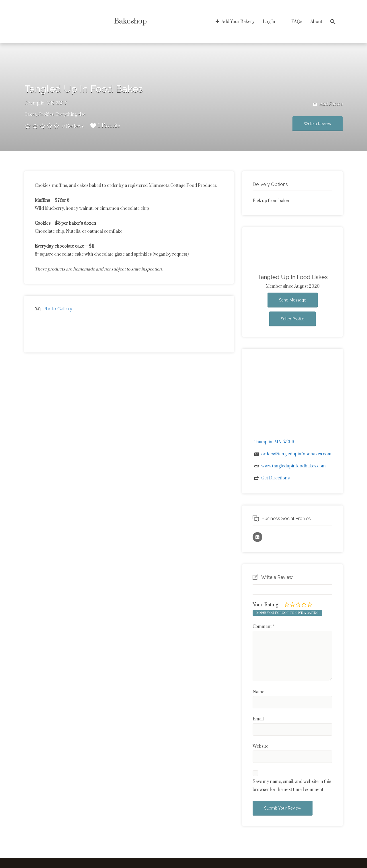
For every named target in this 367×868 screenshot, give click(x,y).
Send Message (293, 300)
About (316, 22)
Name (258, 692)
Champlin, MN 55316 (46, 103)
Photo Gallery (58, 309)
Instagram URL (257, 537)
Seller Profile (292, 319)
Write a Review (318, 124)
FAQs (297, 22)
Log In (269, 22)
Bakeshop (130, 21)
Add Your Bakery (238, 22)
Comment (263, 627)
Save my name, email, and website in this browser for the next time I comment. (292, 786)
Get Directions (275, 478)
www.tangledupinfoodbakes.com (293, 466)
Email (258, 719)
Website (260, 746)
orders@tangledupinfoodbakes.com (296, 454)
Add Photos (328, 104)
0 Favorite (105, 126)
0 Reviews (73, 126)
